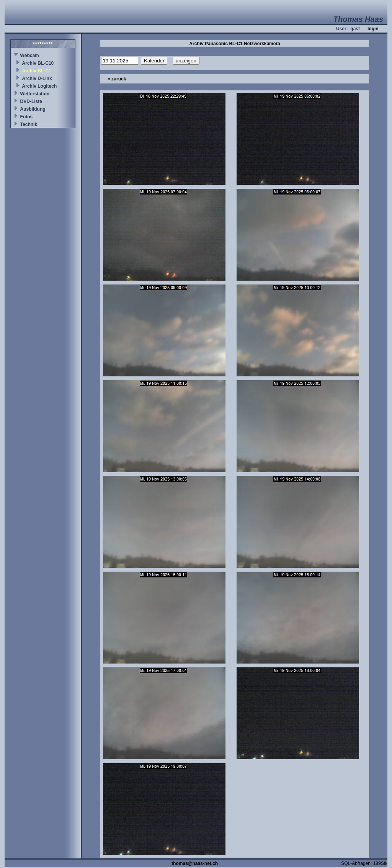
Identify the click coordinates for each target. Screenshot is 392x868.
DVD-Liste (31, 101)
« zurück (117, 79)
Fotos (27, 117)
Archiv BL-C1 (37, 71)
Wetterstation (35, 94)
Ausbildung (33, 109)
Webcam (30, 56)
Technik (29, 124)
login (373, 29)
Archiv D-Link (37, 78)
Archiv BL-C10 (38, 63)
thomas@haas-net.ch (195, 863)
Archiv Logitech (40, 86)
